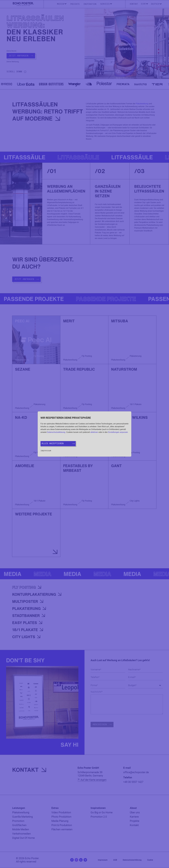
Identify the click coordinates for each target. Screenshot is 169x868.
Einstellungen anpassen (118, 432)
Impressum (46, 451)
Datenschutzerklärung (56, 432)
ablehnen (94, 432)
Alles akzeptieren (58, 444)
